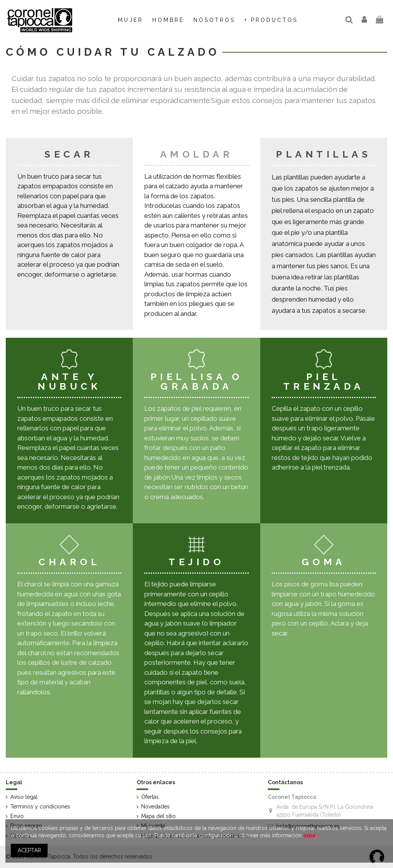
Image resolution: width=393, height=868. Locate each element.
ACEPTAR (29, 850)
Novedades (155, 807)
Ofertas (150, 797)
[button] (214, 20)
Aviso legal (24, 797)
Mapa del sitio (159, 816)
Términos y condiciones (40, 807)
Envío (17, 816)
